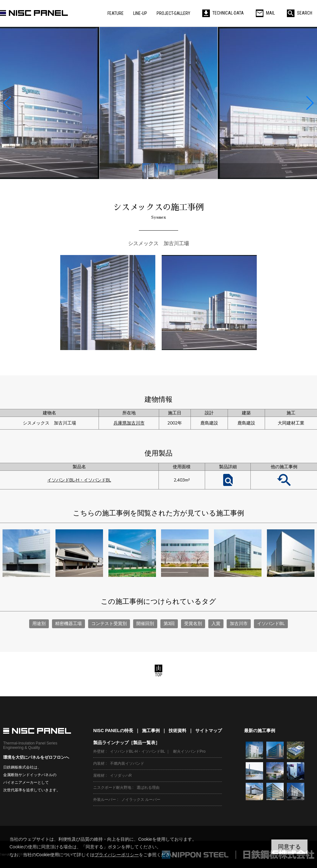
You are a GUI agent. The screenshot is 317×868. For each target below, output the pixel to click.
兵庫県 (120, 423)
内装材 (99, 763)
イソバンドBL (271, 623)
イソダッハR (121, 775)
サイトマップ (209, 731)
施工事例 (151, 731)
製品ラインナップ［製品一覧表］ (126, 743)
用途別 (39, 623)
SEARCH (300, 13)
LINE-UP (140, 13)
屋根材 (99, 775)
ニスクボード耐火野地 (112, 788)
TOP (158, 671)
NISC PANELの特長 (113, 731)
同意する (289, 847)
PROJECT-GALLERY (173, 13)
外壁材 (99, 751)
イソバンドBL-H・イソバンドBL (79, 480)
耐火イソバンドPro (189, 751)
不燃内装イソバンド (127, 763)
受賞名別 (193, 623)
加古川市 (136, 423)
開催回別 (145, 623)
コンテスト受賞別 (109, 623)
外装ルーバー (105, 800)
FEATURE (116, 13)
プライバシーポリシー (117, 855)
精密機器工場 (68, 623)
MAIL (265, 13)
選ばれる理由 (148, 788)
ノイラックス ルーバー (141, 800)
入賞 (216, 623)
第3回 (169, 623)
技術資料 (178, 731)
